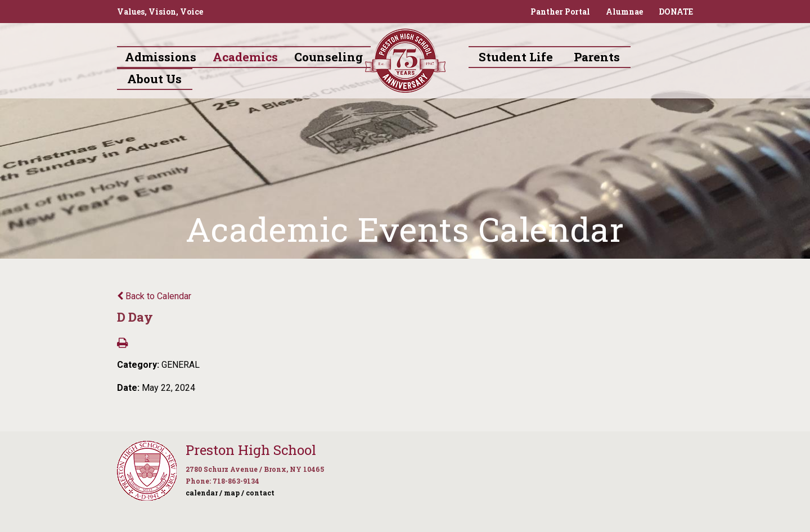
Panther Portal (560, 12)
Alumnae (624, 12)
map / (234, 493)
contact (260, 493)
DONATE (676, 12)
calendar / (204, 493)
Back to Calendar (154, 296)
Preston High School (251, 450)
